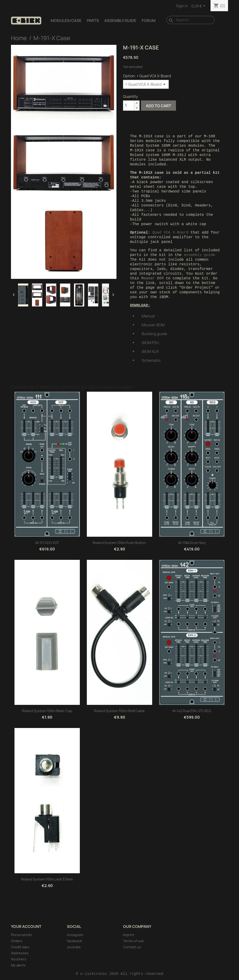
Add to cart (158, 106)
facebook (74, 941)
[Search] (190, 20)
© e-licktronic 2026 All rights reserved (119, 974)
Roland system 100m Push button (119, 543)
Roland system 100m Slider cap (47, 711)
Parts (93, 21)
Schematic (151, 360)
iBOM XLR (150, 352)
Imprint (129, 935)
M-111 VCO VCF (47, 543)
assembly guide (199, 255)
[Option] (146, 84)
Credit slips (20, 947)
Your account (26, 927)
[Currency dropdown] (199, 6)
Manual (148, 316)
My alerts (18, 965)
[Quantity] (129, 106)
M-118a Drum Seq (192, 543)
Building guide (154, 334)
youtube (74, 947)
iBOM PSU (150, 343)
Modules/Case (66, 21)
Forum (149, 21)
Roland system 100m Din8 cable (119, 711)
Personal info (21, 935)
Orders (17, 941)
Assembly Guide (120, 21)
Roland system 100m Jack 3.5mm (47, 879)
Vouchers (19, 959)
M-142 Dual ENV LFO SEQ (192, 711)
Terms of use (133, 941)
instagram (75, 935)
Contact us (132, 947)
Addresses (20, 953)
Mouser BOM (153, 325)
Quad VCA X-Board (170, 233)
